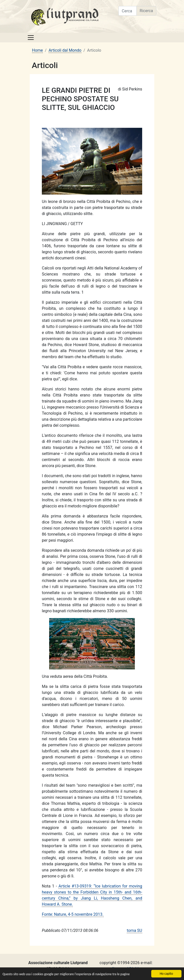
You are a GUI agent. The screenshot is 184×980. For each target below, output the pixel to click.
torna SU (134, 930)
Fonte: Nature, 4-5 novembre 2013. (73, 914)
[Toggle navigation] (31, 38)
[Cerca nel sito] (128, 11)
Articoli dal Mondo (65, 50)
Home (37, 50)
